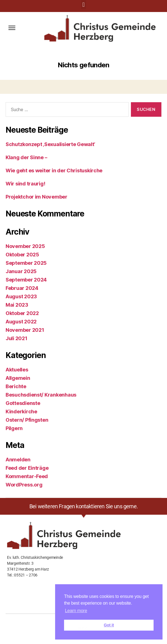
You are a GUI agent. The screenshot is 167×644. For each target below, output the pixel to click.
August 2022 (21, 322)
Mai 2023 (17, 305)
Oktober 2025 (22, 255)
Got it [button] (109, 625)
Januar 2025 (21, 271)
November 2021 (25, 330)
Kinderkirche (21, 412)
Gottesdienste (23, 403)
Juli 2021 (17, 338)
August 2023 (21, 296)
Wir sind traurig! (25, 184)
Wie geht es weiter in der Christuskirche (54, 170)
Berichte (16, 386)
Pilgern (14, 428)
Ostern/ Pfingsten (27, 420)
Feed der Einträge (27, 468)
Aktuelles (17, 370)
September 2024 (26, 280)
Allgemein (18, 378)
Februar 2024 (22, 288)
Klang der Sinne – (26, 157)
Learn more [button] (76, 611)
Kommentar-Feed (27, 476)
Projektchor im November (37, 197)
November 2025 (25, 246)
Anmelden (18, 460)
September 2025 (26, 263)
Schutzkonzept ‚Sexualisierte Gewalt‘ (50, 144)
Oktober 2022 (22, 313)
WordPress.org (24, 485)
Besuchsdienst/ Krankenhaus (41, 395)
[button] (83, 5)
